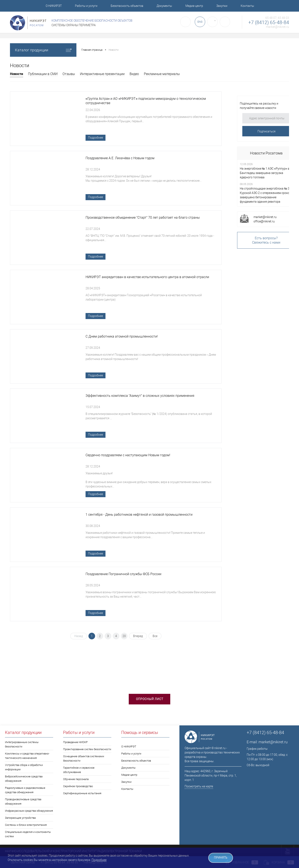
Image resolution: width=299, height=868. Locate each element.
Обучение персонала (76, 779)
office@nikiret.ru (264, 221)
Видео (134, 74)
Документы (164, 6)
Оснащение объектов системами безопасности (84, 758)
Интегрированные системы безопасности (22, 744)
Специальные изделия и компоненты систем (28, 834)
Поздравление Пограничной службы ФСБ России (123, 574)
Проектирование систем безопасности (87, 749)
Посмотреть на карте (199, 786)
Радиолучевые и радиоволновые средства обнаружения (25, 790)
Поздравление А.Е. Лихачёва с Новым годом (120, 158)
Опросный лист (150, 699)
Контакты (247, 6)
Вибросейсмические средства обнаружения (24, 779)
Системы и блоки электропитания (26, 825)
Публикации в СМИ (43, 74)
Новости (17, 74)
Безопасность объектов (127, 6)
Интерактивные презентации (102, 74)
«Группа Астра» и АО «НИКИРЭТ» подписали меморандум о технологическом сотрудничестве (146, 101)
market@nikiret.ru (278, 27)
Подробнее (96, 138)
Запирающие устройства (20, 818)
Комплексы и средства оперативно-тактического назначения (27, 756)
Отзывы (69, 74)
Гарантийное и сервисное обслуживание (79, 770)
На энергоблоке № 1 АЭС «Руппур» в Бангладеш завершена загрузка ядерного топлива (265, 173)
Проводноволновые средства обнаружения (23, 801)
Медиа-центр (194, 6)
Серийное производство (78, 786)
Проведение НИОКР (75, 742)
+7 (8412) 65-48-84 (269, 23)
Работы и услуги (86, 6)
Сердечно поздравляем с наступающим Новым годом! (128, 456)
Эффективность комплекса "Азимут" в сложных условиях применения (140, 396)
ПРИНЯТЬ (221, 858)
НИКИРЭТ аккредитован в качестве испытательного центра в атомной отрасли (147, 277)
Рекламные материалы (162, 74)
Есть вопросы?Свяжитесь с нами (266, 240)
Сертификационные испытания (82, 793)
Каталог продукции (43, 50)
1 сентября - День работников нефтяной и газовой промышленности (139, 515)
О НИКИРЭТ (54, 6)
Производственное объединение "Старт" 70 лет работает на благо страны (143, 218)
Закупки (222, 6)
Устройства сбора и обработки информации (24, 767)
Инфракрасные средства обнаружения (29, 811)
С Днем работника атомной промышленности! (122, 337)
